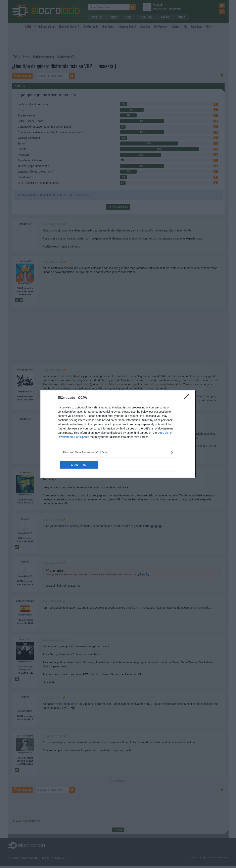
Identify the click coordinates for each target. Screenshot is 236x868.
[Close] (188, 398)
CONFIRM (79, 465)
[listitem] (118, 452)
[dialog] (118, 434)
